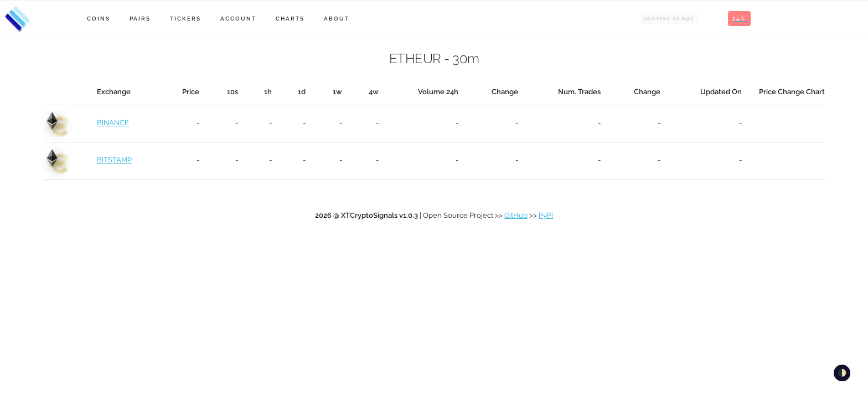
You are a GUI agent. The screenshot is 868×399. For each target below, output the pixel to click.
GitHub (516, 215)
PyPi (546, 215)
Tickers (185, 19)
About (337, 19)
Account (238, 19)
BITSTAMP (114, 160)
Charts (290, 19)
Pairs (140, 19)
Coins (99, 19)
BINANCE (113, 123)
